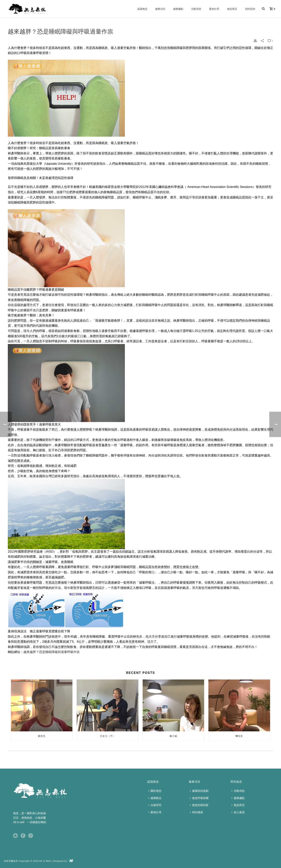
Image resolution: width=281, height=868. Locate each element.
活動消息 (196, 9)
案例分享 (214, 9)
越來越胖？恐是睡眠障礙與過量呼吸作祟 (52, 652)
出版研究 (155, 805)
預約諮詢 (250, 9)
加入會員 (238, 812)
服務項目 (160, 9)
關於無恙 (155, 791)
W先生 (239, 736)
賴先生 (42, 736)
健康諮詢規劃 (199, 791)
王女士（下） (108, 736)
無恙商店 (232, 9)
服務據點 (178, 9)
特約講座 (197, 812)
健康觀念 (155, 798)
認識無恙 (142, 9)
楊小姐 (173, 736)
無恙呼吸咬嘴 (199, 798)
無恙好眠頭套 (199, 805)
